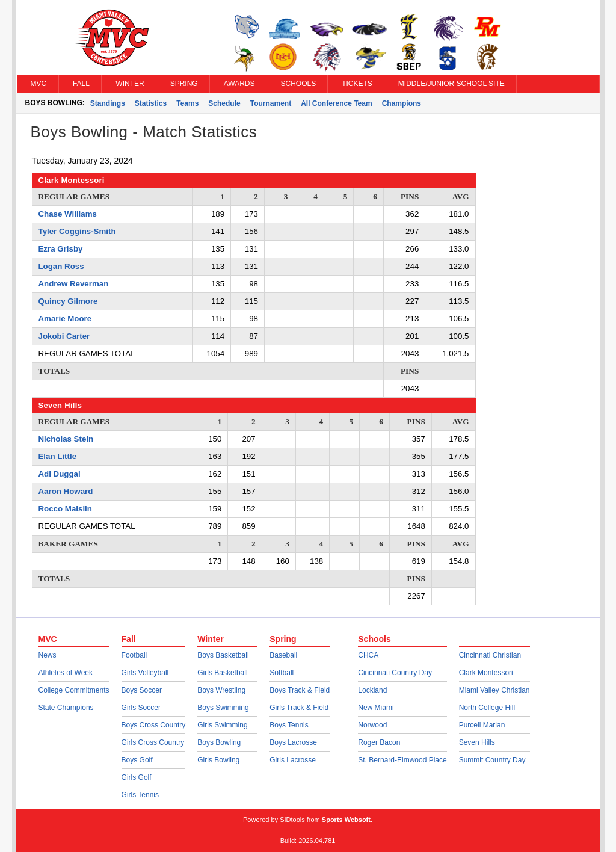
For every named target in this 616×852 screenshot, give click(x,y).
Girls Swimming (222, 725)
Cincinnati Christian (490, 655)
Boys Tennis (289, 725)
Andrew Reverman (74, 284)
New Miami (376, 708)
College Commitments (74, 690)
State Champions (66, 708)
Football (134, 655)
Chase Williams (68, 214)
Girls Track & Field (299, 708)
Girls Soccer (141, 708)
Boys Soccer (142, 690)
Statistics (151, 103)
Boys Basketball (223, 655)
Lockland (372, 690)
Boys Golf (137, 760)
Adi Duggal (60, 474)
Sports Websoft (346, 820)
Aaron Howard (66, 491)
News (48, 655)
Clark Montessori (486, 673)
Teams (187, 103)
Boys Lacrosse (293, 742)
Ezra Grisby (61, 249)
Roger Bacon (379, 742)
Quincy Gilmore (68, 301)
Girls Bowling (218, 760)
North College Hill (487, 708)
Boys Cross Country (154, 725)
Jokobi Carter (64, 336)
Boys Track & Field (300, 690)
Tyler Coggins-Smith (77, 231)
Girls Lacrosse (293, 760)
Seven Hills (477, 742)
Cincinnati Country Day (395, 673)
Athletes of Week (66, 673)
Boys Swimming (223, 708)
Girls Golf (137, 777)
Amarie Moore (65, 319)
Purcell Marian (482, 725)
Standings (108, 103)
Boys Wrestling (221, 690)
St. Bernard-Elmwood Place (402, 760)
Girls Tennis (140, 795)
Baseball (283, 655)
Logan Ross (61, 266)
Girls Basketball (222, 673)
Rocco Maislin (65, 509)
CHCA (368, 655)
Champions (402, 103)
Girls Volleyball (145, 673)
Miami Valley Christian (494, 690)
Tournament (271, 103)
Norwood (372, 725)
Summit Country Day (492, 760)
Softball (282, 673)
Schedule (224, 103)
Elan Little (58, 456)
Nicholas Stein (66, 439)
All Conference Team (336, 103)
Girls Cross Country (153, 742)
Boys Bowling (219, 742)
